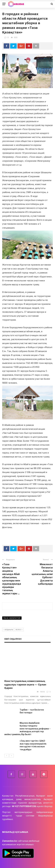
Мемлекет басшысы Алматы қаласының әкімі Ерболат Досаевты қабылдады (42, 574)
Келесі (19, 630)
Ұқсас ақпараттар (12, 618)
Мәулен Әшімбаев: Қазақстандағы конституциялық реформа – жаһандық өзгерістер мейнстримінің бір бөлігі (27, 729)
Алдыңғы (8, 630)
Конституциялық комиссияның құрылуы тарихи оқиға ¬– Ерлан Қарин (25, 684)
